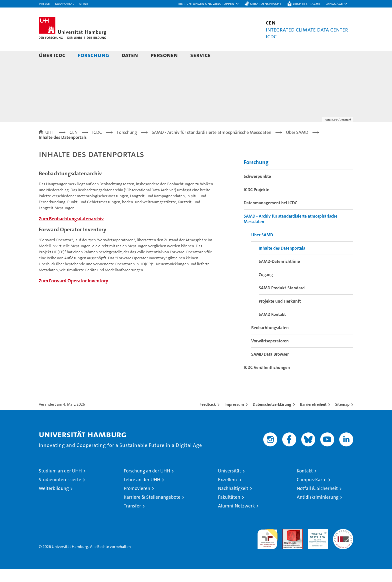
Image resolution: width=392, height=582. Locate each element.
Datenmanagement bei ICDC (270, 216)
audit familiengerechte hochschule (267, 550)
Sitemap (342, 417)
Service (200, 55)
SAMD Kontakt (272, 327)
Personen (164, 55)
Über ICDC (52, 55)
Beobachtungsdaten (270, 340)
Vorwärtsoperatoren (270, 354)
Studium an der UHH (60, 484)
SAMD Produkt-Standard (282, 301)
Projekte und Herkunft (280, 314)
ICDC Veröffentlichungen (267, 380)
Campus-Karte (312, 492)
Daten (130, 55)
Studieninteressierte (60, 492)
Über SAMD (262, 248)
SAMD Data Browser (270, 367)
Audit (287, 544)
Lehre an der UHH (142, 492)
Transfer (132, 519)
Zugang (266, 287)
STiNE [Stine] (84, 3)
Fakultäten (229, 510)
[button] (209, 4)
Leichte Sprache (306, 3)
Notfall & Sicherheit (317, 501)
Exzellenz (228, 492)
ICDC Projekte (256, 202)
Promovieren (137, 501)
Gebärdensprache (266, 3)
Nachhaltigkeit (233, 501)
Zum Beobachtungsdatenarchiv (71, 231)
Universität (229, 484)
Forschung (93, 55)
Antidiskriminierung (318, 510)
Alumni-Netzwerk (236, 519)
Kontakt (305, 484)
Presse (44, 3)
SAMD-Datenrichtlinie (279, 274)
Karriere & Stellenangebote (152, 510)
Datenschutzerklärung (272, 417)
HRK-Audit (317, 544)
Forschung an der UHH (147, 484)
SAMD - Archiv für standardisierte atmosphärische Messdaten (291, 232)
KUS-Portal (64, 3)
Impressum (234, 417)
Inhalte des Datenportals (282, 261)
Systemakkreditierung (343, 544)
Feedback (208, 417)
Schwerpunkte (257, 189)
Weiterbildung (54, 501)
